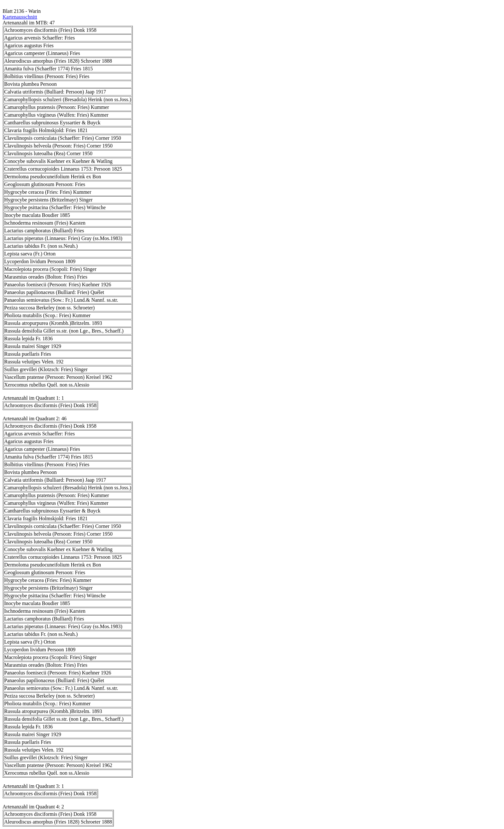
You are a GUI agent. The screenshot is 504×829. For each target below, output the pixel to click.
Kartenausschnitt (20, 17)
